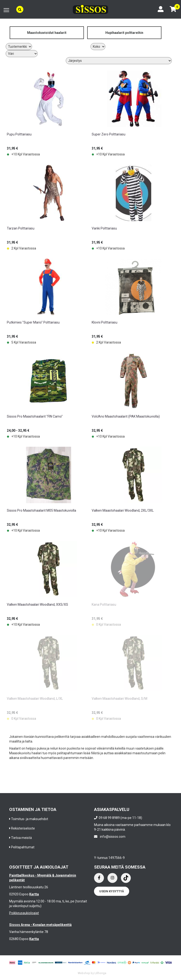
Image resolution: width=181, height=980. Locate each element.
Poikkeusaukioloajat (24, 913)
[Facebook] (99, 878)
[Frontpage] (90, 9)
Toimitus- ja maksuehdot (30, 819)
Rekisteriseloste (23, 828)
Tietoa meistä (21, 838)
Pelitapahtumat (23, 847)
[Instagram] (112, 878)
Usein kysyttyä (112, 891)
